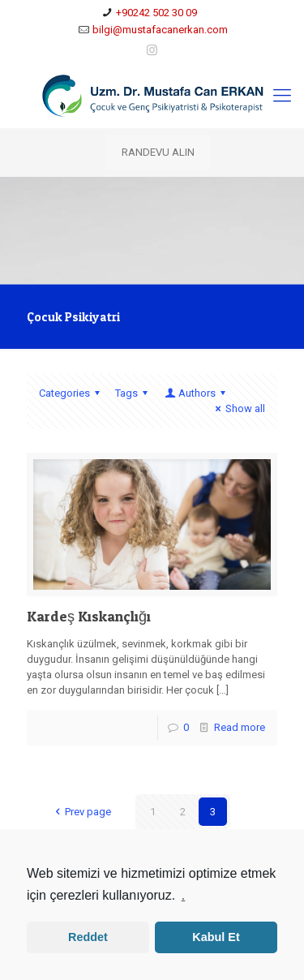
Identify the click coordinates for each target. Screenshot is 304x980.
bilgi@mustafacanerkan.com (160, 30)
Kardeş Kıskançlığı (89, 616)
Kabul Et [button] (216, 937)
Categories (72, 393)
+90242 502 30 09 (156, 13)
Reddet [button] (88, 937)
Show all (238, 408)
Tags (134, 393)
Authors (196, 393)
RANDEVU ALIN (158, 152)
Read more (240, 727)
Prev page (80, 812)
